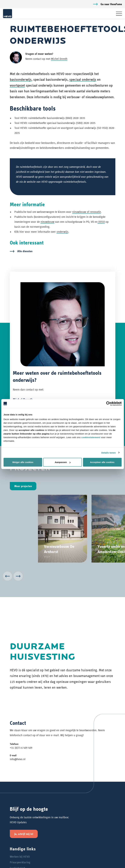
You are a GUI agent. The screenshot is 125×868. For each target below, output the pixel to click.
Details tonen (108, 453)
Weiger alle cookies (23, 462)
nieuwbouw (47, 222)
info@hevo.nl (18, 759)
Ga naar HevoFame (111, 4)
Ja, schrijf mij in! (24, 834)
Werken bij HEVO (20, 857)
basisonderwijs (21, 79)
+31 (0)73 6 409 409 (21, 748)
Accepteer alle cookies (102, 462)
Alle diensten (25, 251)
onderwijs (62, 232)
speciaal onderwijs (83, 79)
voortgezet (17, 85)
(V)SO (101, 222)
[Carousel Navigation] (62, 577)
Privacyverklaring (20, 862)
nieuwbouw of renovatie (87, 212)
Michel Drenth (59, 59)
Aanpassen (63, 462)
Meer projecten (23, 486)
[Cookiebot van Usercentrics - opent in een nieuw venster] (108, 404)
